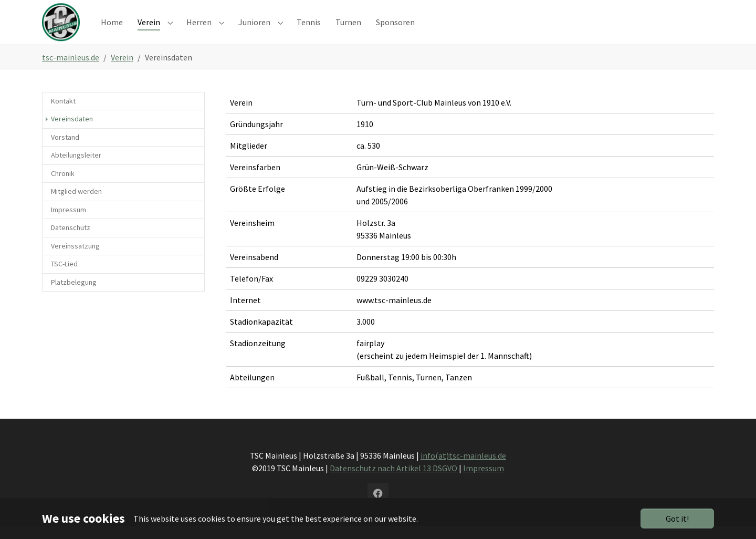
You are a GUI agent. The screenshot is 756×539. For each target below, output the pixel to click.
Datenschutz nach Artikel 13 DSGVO (393, 481)
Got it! (677, 519)
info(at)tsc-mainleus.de (463, 469)
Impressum (484, 481)
